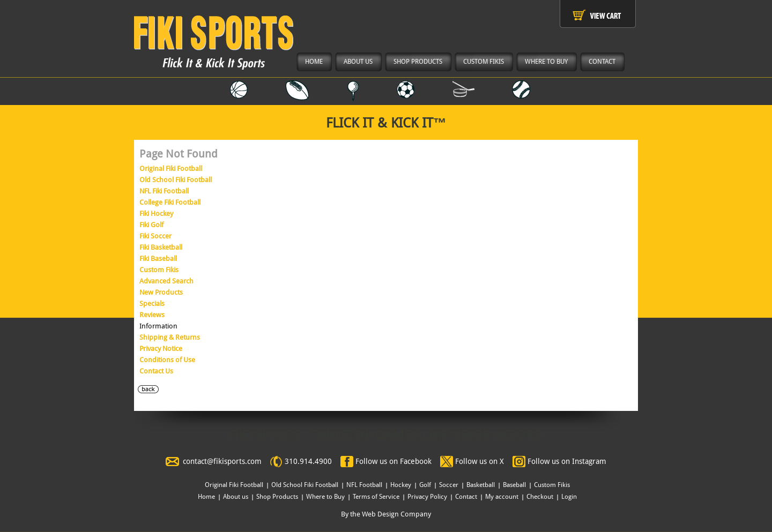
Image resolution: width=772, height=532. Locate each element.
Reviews (152, 315)
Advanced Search (166, 281)
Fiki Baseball (158, 258)
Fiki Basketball (161, 247)
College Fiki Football (170, 202)
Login (569, 497)
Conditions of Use (167, 360)
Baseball (514, 485)
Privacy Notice (161, 349)
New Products (161, 292)
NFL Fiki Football (164, 191)
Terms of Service (376, 497)
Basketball (481, 485)
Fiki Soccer (155, 236)
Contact (466, 497)
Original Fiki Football (171, 168)
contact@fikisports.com (222, 461)
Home (206, 497)
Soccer (449, 485)
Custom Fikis (159, 270)
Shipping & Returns (170, 337)
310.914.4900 (308, 461)
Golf (425, 485)
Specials (152, 304)
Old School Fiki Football (176, 180)
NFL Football (364, 485)
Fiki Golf (151, 225)
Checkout (540, 497)
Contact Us (156, 371)
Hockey (401, 485)
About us (236, 497)
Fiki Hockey (156, 213)
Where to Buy (325, 497)
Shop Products (277, 497)
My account (502, 497)
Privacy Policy (427, 497)
